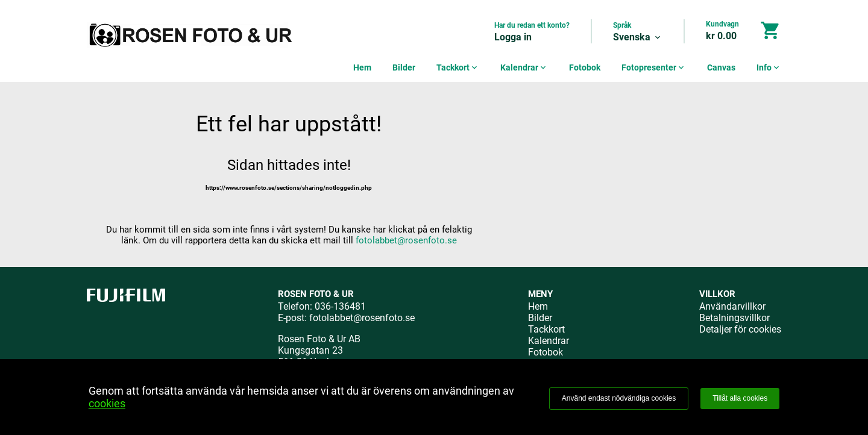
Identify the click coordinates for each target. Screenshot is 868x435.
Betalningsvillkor (734, 318)
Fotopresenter (654, 67)
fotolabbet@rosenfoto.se (406, 240)
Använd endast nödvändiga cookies (619, 398)
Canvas (721, 67)
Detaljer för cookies (740, 329)
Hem (362, 67)
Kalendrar (524, 67)
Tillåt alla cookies (740, 398)
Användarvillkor (732, 306)
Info (769, 67)
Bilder (404, 67)
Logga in (513, 37)
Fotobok (585, 67)
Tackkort (458, 67)
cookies (107, 403)
